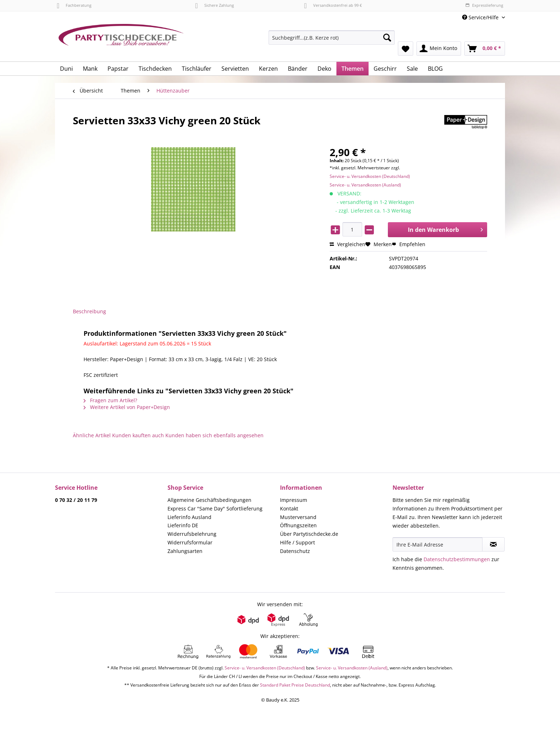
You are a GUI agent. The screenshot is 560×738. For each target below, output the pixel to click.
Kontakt (289, 508)
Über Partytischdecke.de (309, 534)
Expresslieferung (484, 5)
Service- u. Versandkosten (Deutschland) (370, 176)
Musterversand (298, 517)
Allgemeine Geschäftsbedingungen (209, 500)
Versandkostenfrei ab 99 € (333, 5)
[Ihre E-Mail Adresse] (437, 544)
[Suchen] (387, 38)
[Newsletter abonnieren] (493, 544)
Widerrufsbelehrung (192, 534)
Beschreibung (89, 311)
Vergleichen (347, 244)
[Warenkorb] (485, 49)
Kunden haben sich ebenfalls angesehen (214, 435)
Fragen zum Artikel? (110, 400)
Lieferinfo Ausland (189, 517)
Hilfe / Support (297, 542)
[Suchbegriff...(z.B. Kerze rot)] (332, 38)
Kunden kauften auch (138, 435)
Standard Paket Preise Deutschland (295, 685)
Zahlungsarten (185, 551)
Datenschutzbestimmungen (457, 559)
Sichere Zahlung (214, 5)
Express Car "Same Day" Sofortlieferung (215, 508)
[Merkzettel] (406, 49)
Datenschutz (295, 551)
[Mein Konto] (439, 49)
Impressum (294, 500)
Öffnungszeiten (298, 525)
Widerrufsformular (190, 542)
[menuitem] (332, 41)
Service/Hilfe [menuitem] (481, 17)
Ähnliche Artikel (92, 435)
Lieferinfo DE (183, 525)
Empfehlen (409, 244)
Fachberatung (74, 5)
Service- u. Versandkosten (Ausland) (365, 185)
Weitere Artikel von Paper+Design (127, 407)
